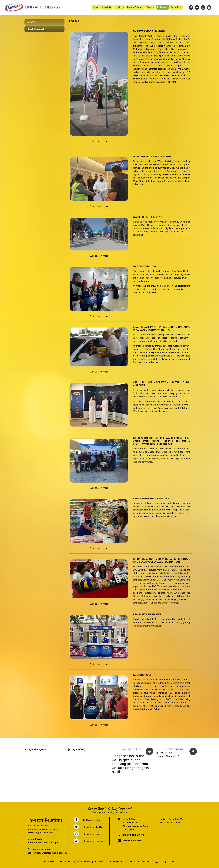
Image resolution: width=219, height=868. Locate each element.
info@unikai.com (132, 841)
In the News (162, 7)
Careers (150, 7)
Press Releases (36, 29)
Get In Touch (176, 7)
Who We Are (107, 7)
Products (120, 7)
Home (96, 7)
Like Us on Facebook (91, 820)
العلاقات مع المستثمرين (165, 862)
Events (31, 22)
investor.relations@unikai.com (50, 853)
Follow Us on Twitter (92, 827)
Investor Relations (135, 7)
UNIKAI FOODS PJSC (130, 749)
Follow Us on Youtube (92, 841)
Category (49, 862)
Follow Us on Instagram (93, 834)
